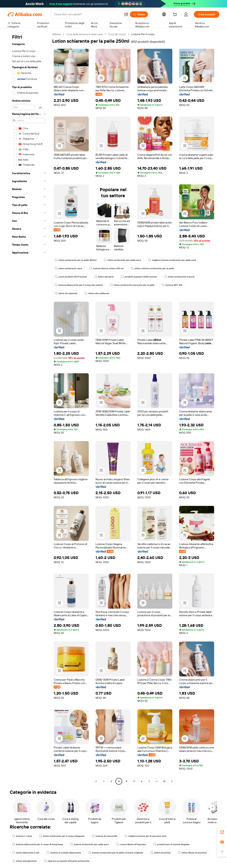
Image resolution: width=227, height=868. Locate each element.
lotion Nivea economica (192, 853)
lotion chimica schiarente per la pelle (152, 268)
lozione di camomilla (105, 836)
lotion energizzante (24, 861)
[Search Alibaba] (87, 14)
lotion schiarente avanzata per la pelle (132, 285)
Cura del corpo (117, 34)
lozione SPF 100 (172, 285)
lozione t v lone (22, 836)
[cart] (176, 15)
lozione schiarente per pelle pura (89, 844)
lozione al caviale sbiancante (64, 853)
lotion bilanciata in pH (26, 853)
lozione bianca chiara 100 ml (106, 268)
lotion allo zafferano (97, 293)
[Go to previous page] (96, 781)
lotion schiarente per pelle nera (122, 260)
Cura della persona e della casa (84, 34)
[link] (222, 832)
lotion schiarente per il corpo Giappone (62, 836)
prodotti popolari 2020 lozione (139, 277)
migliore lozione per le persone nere (145, 836)
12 (164, 781)
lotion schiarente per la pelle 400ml (76, 260)
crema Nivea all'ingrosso (131, 844)
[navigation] (29, 408)
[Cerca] (139, 14)
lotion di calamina (66, 293)
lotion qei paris (104, 277)
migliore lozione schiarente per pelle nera (172, 260)
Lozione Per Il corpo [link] (143, 34)
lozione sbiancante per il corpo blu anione (79, 285)
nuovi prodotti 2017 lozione (71, 277)
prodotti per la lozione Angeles (171, 844)
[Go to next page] (172, 781)
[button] (126, 14)
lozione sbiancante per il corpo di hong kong (38, 844)
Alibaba (56, 34)
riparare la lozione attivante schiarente (67, 861)
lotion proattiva (161, 853)
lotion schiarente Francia (179, 277)
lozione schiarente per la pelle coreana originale (116, 853)
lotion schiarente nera (68, 268)
